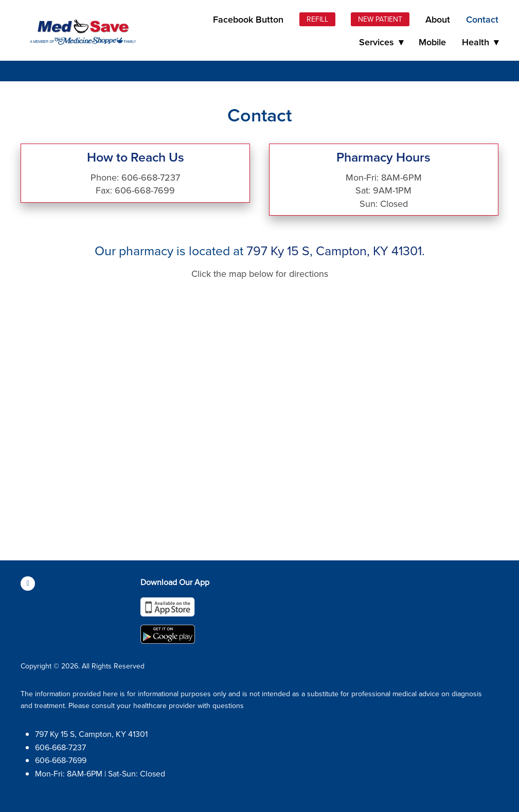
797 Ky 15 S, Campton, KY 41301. (336, 250)
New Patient (380, 19)
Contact (482, 19)
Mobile (432, 42)
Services (381, 42)
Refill (317, 19)
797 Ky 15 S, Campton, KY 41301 (91, 734)
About (438, 19)
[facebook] (28, 584)
